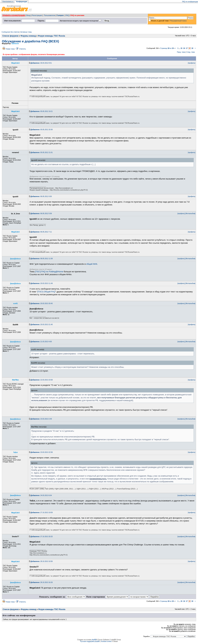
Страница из (167, 48)
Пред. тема (181, 52)
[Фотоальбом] (190, 214)
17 (187, 48)
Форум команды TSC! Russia (51, 36)
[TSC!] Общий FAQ (46, 292)
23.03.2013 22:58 (42, 452)
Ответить (23, 49)
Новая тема (10, 49)
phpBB (94, 640)
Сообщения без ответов (10, 32)
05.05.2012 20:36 (42, 130)
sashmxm (15, 44)
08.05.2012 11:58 (42, 259)
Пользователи (49, 15)
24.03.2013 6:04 (41, 495)
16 (184, 48)
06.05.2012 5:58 (41, 214)
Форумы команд (28, 36)
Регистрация (37, 15)
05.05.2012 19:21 (42, 111)
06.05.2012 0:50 (41, 196)
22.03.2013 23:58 (42, 380)
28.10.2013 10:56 (42, 561)
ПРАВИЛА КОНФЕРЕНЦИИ (14, 15)
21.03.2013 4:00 (41, 342)
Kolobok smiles (106, 641)
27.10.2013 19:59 (42, 513)
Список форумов (10, 36)
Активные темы (26, 32)
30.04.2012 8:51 (41, 63)
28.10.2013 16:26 (42, 582)
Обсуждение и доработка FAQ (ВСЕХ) (30, 41)
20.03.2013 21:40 (42, 325)
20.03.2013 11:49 (42, 283)
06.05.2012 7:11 (41, 232)
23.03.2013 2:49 (41, 419)
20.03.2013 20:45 (42, 304)
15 (181, 48)
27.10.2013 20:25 (42, 537)
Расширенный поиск (178, 21)
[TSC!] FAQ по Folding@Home (49, 272)
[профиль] (192, 63)
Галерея (60, 15)
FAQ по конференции (190, 2)
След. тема (191, 52)
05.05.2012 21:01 (42, 153)
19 (192, 48)
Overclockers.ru (8, 2)
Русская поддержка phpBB (90, 641)
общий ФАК (92, 264)
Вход (28, 15)
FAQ (67, 15)
